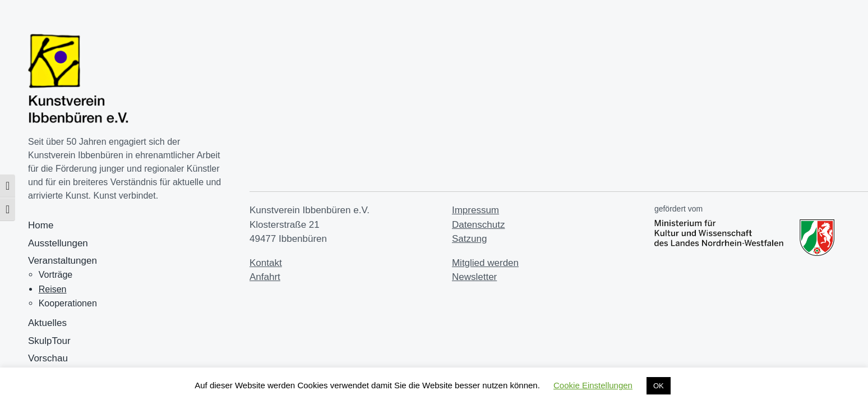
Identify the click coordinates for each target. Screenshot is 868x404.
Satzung (469, 239)
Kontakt (266, 263)
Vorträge (56, 275)
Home (41, 225)
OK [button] (659, 386)
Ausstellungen (58, 243)
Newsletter (474, 277)
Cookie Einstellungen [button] (593, 385)
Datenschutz (479, 225)
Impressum (475, 210)
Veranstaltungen (63, 261)
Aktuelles (47, 323)
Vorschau (48, 358)
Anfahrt (265, 277)
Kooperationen (68, 303)
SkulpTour (49, 341)
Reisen (53, 289)
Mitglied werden (485, 263)
